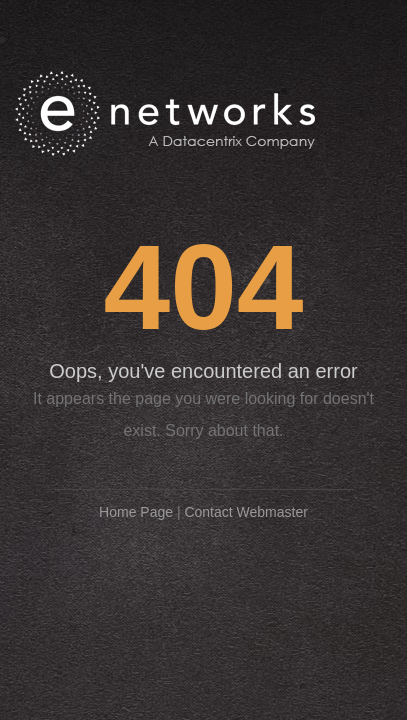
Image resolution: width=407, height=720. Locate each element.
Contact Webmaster (245, 512)
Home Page (136, 512)
